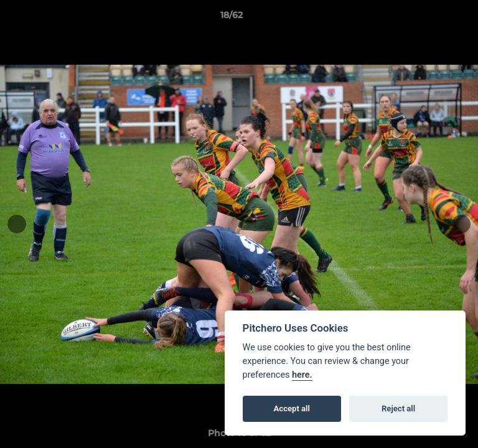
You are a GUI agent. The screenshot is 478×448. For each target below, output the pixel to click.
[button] (433, 18)
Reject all (398, 408)
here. (302, 375)
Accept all (292, 408)
